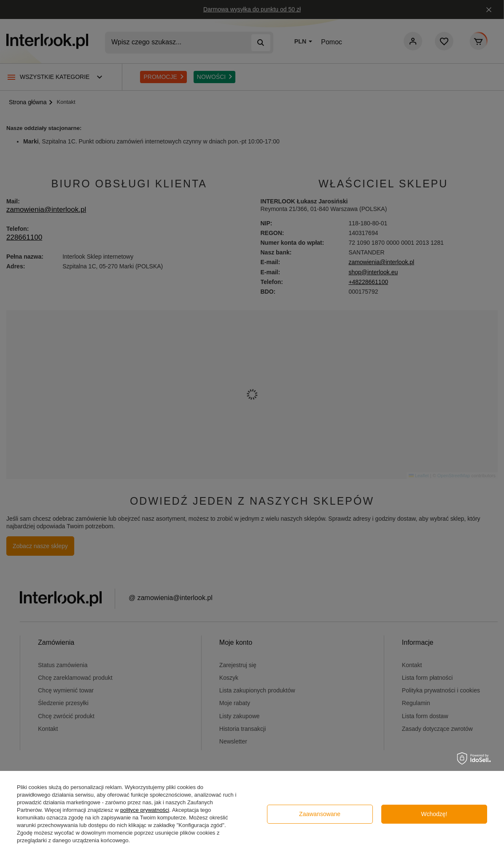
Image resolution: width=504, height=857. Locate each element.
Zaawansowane (320, 814)
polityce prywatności (145, 810)
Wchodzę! (434, 814)
